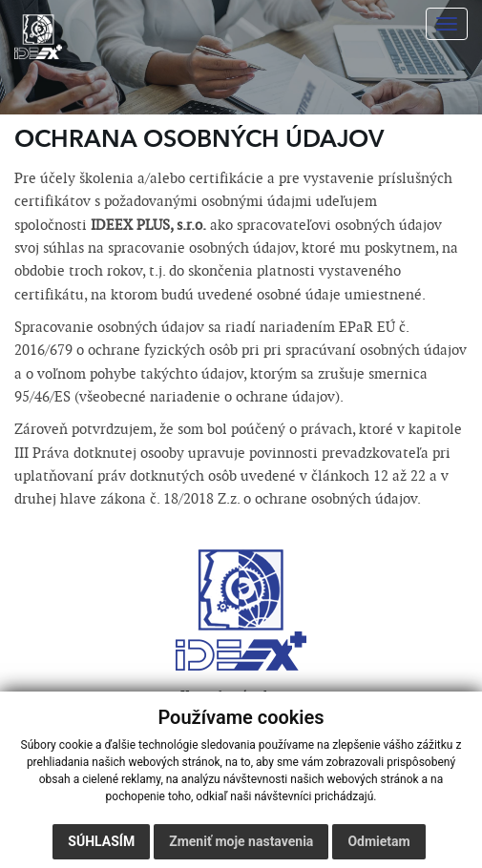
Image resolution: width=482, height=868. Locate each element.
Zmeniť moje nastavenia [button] (241, 841)
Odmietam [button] (378, 841)
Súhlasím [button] (101, 841)
